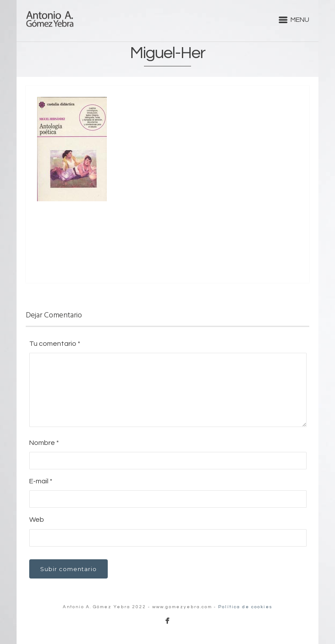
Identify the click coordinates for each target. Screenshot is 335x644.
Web (37, 520)
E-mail (41, 481)
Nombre (44, 443)
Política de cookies (245, 607)
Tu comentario (55, 344)
